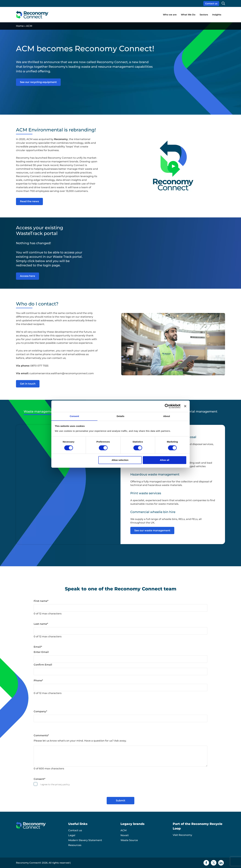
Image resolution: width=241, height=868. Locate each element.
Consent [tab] (74, 416)
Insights (217, 15)
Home (20, 26)
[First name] (120, 608)
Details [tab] (120, 416)
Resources (75, 845)
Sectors (204, 15)
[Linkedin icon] (221, 863)
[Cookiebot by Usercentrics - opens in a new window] (167, 406)
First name (41, 601)
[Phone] (120, 688)
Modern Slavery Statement (85, 840)
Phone (38, 681)
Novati (125, 835)
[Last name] (120, 631)
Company (40, 712)
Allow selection (120, 460)
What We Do (188, 15)
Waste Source (129, 840)
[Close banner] (185, 406)
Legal (72, 835)
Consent (40, 779)
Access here (28, 276)
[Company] (120, 719)
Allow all (165, 460)
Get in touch (28, 384)
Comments (41, 736)
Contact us (211, 4)
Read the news (29, 201)
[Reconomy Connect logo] (32, 15)
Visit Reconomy (182, 835)
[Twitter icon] (214, 863)
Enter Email (41, 652)
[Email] (120, 659)
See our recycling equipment (38, 82)
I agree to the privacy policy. (55, 785)
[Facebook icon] (206, 863)
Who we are (170, 15)
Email (38, 647)
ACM (123, 830)
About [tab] (167, 416)
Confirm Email (43, 665)
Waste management (40, 412)
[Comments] (120, 756)
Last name (41, 624)
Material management (200, 412)
